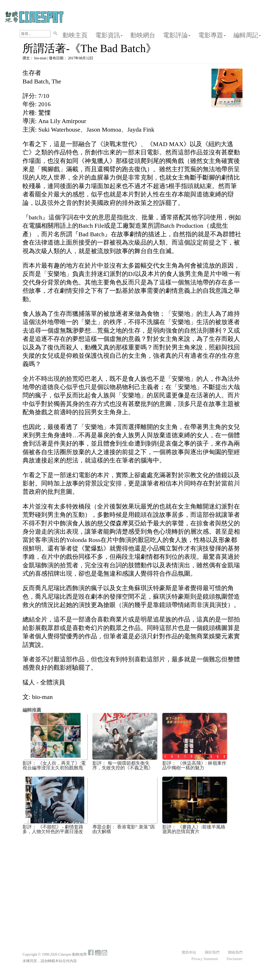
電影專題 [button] (212, 35)
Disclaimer (235, 959)
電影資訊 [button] (109, 35)
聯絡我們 (235, 952)
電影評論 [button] (177, 35)
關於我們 (212, 952)
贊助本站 (189, 952)
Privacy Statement (205, 959)
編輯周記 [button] (247, 35)
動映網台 (143, 35)
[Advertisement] (132, 877)
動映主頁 (75, 35)
